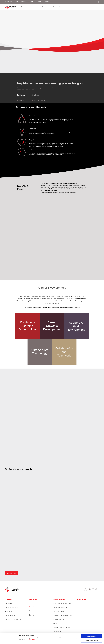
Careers (39, 2)
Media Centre (82, 599)
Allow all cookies (92, 626)
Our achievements (11, 616)
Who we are (9, 599)
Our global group (9, 2)
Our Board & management (13, 620)
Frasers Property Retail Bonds (63, 616)
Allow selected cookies (92, 630)
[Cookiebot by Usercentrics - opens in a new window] (10, 641)
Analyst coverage (59, 620)
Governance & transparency (62, 603)
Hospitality (23, 2)
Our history (8, 603)
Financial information (60, 607)
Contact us (47, 2)
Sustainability (9, 611)
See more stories (11, 573)
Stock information (59, 611)
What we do (33, 599)
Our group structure (11, 607)
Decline (92, 635)
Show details (77, 641)
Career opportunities (36, 611)
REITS (17, 2)
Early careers (33, 615)
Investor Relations (59, 599)
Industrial (32, 2)
